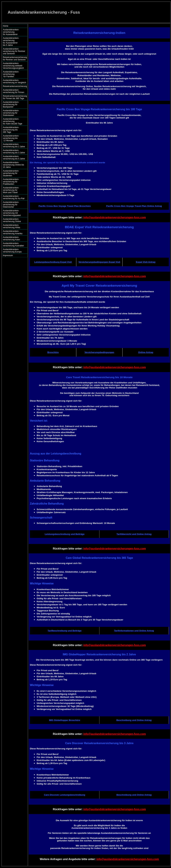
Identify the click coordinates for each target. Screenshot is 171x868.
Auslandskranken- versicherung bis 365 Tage (14, 130)
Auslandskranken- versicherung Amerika (13, 232)
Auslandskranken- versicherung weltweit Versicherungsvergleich (13, 66)
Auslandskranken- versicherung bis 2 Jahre (14, 145)
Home (6, 26)
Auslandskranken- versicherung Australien (13, 245)
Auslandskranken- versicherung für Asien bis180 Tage (14, 121)
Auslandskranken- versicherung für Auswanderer (14, 32)
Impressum (8, 255)
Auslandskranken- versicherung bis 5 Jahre (14, 158)
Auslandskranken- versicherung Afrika (11, 226)
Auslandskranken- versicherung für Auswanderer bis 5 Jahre (14, 42)
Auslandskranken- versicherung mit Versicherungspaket (12, 213)
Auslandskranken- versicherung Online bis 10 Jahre (13, 165)
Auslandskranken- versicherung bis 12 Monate (13, 138)
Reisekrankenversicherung (15, 86)
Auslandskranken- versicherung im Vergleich (14, 81)
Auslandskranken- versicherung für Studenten (11, 173)
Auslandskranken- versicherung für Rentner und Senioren (14, 51)
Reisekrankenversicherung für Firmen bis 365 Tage (15, 97)
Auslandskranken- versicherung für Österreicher (11, 205)
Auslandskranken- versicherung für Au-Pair (14, 197)
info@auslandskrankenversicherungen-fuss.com (115, 217)
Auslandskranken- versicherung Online (12, 220)
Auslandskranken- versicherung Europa (12, 251)
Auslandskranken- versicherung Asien (11, 238)
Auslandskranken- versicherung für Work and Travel (13, 190)
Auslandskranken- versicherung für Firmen (14, 91)
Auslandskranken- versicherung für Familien (14, 74)
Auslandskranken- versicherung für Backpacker (11, 104)
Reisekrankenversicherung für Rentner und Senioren (15, 58)
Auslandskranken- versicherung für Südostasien (11, 113)
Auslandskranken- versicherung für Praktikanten (11, 182)
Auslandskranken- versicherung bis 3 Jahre (14, 151)
